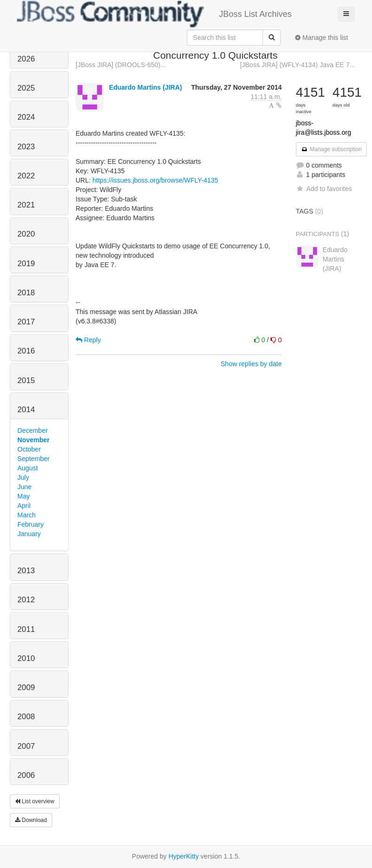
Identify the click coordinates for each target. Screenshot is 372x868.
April (24, 506)
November (33, 440)
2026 (26, 59)
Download (31, 820)
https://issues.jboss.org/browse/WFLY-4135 (155, 180)
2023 (26, 147)
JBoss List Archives (154, 14)
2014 (26, 410)
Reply (88, 340)
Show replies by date (251, 364)
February (31, 524)
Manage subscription (332, 149)
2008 (26, 717)
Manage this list (322, 38)
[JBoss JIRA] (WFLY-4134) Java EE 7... (298, 65)
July (23, 477)
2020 (26, 234)
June (24, 487)
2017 (26, 322)
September (33, 459)
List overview (35, 801)
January (29, 534)
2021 (26, 205)
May (23, 496)
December (33, 430)
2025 (26, 88)
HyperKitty (184, 856)
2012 (26, 600)
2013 (26, 571)
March (27, 515)
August (28, 468)
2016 (26, 351)
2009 (26, 687)
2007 (26, 746)
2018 (26, 293)
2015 (26, 380)
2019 (26, 264)
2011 (26, 629)
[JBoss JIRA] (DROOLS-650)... (121, 65)
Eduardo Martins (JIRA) (146, 87)
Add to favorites (324, 189)
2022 (26, 176)
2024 (26, 117)
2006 (26, 775)
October (29, 449)
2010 (26, 658)
